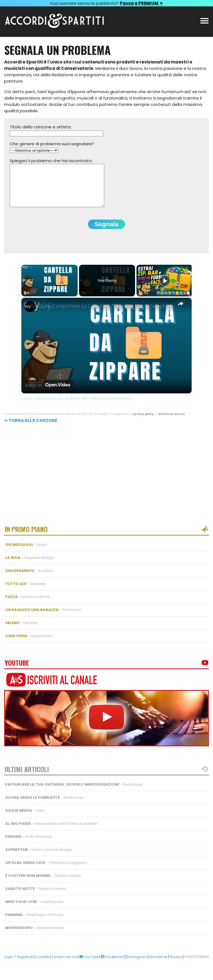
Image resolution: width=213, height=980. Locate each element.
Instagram (135, 965)
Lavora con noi (64, 965)
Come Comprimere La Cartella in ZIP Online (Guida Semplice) (105, 314)
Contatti (42, 965)
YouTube (89, 965)
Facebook (111, 965)
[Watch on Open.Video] (47, 394)
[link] (30, 315)
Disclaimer (158, 965)
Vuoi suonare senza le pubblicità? (106, 3)
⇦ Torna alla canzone (31, 429)
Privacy (176, 965)
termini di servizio (172, 422)
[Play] (165, 289)
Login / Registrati (19, 965)
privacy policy (144, 422)
